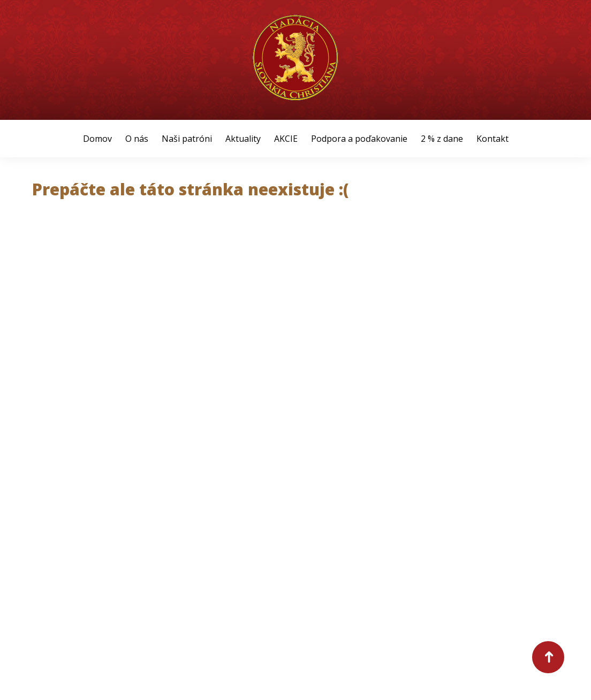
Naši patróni (187, 139)
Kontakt (492, 139)
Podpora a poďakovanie (359, 139)
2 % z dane (442, 139)
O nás (137, 139)
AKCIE (286, 139)
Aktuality (243, 139)
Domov (97, 139)
